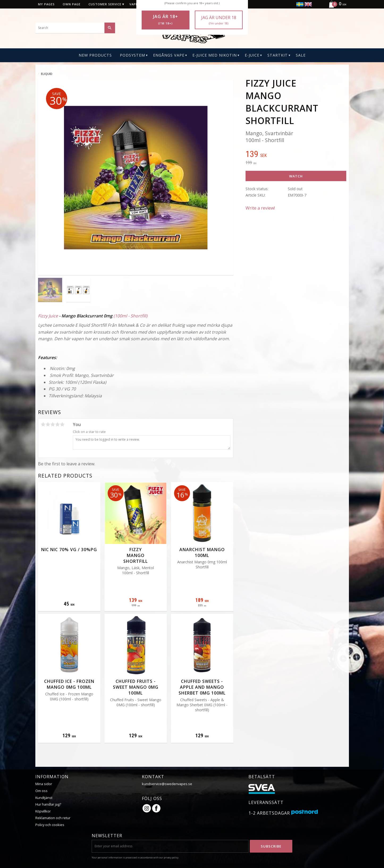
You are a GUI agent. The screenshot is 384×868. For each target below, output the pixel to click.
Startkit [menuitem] (278, 55)
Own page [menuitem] (72, 4)
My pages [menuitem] (46, 4)
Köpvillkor (43, 811)
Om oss (41, 791)
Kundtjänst (44, 798)
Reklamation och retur (53, 818)
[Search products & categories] (75, 28)
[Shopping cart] (335, 7)
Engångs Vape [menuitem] (169, 55)
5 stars (62, 424)
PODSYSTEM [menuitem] (132, 55)
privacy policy (171, 858)
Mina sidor (44, 784)
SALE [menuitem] (301, 55)
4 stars (58, 424)
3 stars (53, 424)
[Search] (110, 28)
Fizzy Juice (48, 316)
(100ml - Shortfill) (130, 316)
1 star (43, 424)
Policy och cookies (50, 825)
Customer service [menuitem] (105, 4)
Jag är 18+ (166, 20)
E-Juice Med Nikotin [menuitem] (215, 55)
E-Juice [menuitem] (252, 55)
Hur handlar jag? (48, 804)
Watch (296, 176)
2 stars (48, 424)
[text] (296, 155)
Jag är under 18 (219, 20)
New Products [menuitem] (95, 55)
